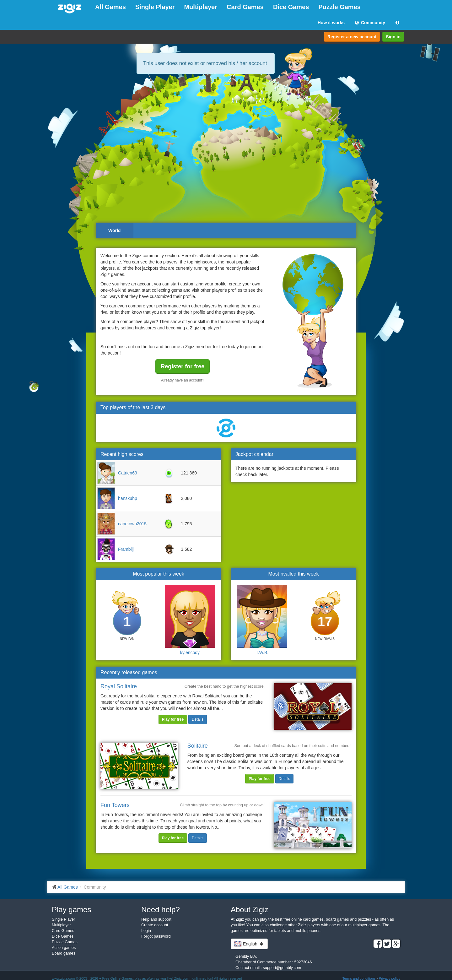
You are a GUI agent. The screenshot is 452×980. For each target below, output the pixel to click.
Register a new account (352, 37)
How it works (331, 23)
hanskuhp (128, 498)
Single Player (155, 7)
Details (198, 719)
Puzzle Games (339, 7)
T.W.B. (262, 652)
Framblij (126, 549)
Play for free (173, 719)
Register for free (183, 366)
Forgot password (156, 936)
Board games (64, 953)
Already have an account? (183, 380)
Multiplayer (201, 7)
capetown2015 (132, 524)
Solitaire (198, 746)
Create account (155, 925)
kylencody (190, 652)
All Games (110, 7)
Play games (71, 910)
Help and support (156, 919)
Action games (64, 948)
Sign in (393, 37)
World (114, 230)
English (249, 944)
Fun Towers (115, 805)
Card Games (245, 7)
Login (146, 931)
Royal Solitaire (119, 686)
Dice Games (291, 7)
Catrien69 (128, 473)
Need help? (161, 910)
